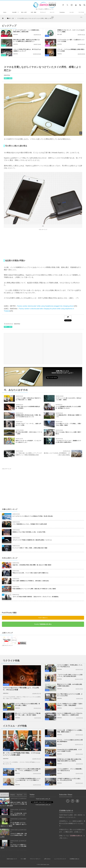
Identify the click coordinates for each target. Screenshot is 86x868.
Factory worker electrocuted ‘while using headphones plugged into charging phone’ (46, 306)
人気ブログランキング (7, 645)
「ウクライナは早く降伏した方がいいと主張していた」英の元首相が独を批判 (70, 675)
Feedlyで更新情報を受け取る (43, 624)
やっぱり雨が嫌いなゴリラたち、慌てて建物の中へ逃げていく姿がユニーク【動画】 (13, 824)
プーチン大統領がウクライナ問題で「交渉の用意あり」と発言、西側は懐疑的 (70, 705)
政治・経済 (24, 12)
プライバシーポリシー (35, 859)
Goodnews (62, 12)
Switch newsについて (12, 859)
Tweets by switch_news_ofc (43, 799)
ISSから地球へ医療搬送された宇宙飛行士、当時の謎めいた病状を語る (31, 581)
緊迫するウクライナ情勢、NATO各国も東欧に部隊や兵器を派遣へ (70, 685)
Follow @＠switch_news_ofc (43, 805)
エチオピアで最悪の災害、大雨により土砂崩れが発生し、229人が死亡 (13, 835)
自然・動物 (33, 12)
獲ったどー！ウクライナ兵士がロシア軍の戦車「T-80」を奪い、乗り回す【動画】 (28, 714)
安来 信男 (59, 34)
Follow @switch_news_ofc (65, 379)
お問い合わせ (47, 859)
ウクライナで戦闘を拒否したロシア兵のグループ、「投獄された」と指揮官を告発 (70, 714)
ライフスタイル (81, 15)
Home (5, 12)
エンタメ (72, 12)
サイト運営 (23, 859)
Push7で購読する (43, 618)
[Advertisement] (43, 244)
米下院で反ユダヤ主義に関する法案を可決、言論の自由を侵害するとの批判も (70, 760)
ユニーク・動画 (53, 15)
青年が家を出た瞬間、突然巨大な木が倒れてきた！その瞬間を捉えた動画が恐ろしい (26, 41)
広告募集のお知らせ (74, 859)
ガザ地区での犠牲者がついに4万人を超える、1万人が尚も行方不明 (69, 779)
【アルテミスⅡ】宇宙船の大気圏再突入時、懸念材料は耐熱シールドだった (32, 540)
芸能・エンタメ (4, 36)
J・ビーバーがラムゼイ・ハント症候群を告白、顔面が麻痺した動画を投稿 (27, 31)
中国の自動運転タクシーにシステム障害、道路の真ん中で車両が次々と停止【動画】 (34, 589)
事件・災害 (3, 46)
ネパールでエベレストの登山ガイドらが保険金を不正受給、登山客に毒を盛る (33, 516)
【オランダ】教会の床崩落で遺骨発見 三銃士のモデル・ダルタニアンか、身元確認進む (36, 597)
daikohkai (15, 34)
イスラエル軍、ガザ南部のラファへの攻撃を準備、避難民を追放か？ (70, 731)
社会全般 (14, 12)
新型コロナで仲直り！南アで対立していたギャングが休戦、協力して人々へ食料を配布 (13, 804)
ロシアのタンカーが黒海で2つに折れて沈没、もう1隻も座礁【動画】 (13, 846)
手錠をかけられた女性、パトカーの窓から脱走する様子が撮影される (30, 573)
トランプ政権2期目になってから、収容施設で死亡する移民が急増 (30, 524)
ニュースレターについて (60, 859)
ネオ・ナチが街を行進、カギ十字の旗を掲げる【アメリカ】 (19, 814)
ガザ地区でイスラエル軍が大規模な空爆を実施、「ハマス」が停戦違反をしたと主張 (28, 770)
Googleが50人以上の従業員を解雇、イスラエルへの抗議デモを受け (69, 750)
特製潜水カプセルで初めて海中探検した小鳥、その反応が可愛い (29, 532)
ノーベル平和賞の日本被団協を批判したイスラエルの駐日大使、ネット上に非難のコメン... (28, 780)
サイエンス (43, 12)
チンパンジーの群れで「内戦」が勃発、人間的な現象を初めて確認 (30, 548)
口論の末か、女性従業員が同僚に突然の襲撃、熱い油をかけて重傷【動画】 (32, 565)
